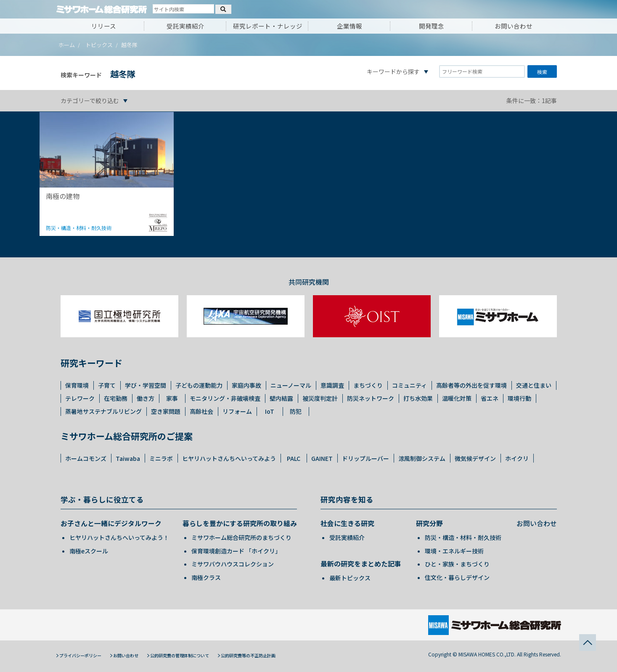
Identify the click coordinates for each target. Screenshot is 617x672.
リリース (104, 26)
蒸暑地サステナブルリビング (103, 411)
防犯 (296, 411)
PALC (294, 458)
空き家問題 (166, 411)
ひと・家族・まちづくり (457, 564)
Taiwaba (128, 458)
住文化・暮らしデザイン (457, 577)
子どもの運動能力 (199, 385)
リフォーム (237, 411)
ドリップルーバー (365, 458)
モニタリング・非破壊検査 (225, 398)
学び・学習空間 (146, 385)
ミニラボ (161, 458)
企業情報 (350, 26)
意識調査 (332, 385)
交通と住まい (534, 385)
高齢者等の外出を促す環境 (471, 385)
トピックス (99, 45)
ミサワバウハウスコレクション (233, 564)
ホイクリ (517, 458)
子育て (107, 385)
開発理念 (432, 26)
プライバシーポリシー (80, 655)
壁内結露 (281, 398)
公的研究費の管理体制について (180, 655)
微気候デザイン (475, 458)
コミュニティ (409, 385)
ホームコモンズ (86, 458)
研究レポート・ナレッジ (268, 26)
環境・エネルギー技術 (454, 551)
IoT (270, 411)
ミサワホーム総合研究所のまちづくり (241, 537)
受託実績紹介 (185, 26)
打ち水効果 (418, 398)
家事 (172, 398)
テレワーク (80, 398)
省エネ (490, 398)
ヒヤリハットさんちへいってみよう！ (119, 537)
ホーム (67, 45)
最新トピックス (350, 578)
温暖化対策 (457, 398)
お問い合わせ (514, 26)
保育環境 (77, 385)
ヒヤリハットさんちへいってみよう (229, 458)
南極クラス (206, 577)
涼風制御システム (422, 458)
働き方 (146, 398)
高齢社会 (201, 411)
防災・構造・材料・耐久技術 (463, 537)
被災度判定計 (320, 398)
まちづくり (368, 385)
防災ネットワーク (371, 398)
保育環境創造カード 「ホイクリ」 (236, 551)
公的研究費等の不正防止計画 (248, 655)
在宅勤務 (116, 398)
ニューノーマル (291, 385)
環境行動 (519, 398)
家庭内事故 (246, 385)
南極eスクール (89, 551)
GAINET (322, 458)
